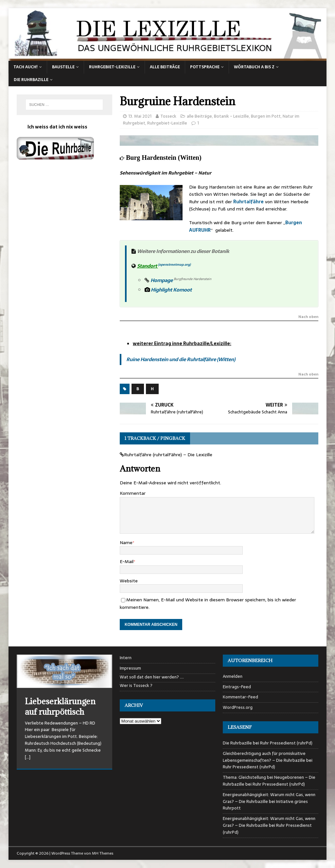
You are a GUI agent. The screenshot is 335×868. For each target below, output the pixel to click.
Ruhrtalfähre (248, 202)
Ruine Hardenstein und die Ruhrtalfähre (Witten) (181, 359)
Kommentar (133, 493)
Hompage (162, 280)
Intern (126, 658)
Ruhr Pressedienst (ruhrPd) (286, 743)
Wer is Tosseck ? (136, 686)
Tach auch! (26, 67)
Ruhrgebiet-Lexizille (112, 67)
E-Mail (127, 561)
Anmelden (233, 676)
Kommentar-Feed (240, 697)
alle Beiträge (165, 67)
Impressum (130, 668)
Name (126, 542)
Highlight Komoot (169, 290)
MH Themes (103, 853)
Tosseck (168, 116)
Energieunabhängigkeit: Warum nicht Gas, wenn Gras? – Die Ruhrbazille (269, 798)
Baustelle (63, 67)
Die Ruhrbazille (31, 80)
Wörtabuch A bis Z (254, 67)
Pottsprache (205, 67)
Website (129, 581)
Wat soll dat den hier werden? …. (152, 677)
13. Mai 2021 (140, 116)
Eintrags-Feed (237, 687)
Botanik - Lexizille (231, 116)
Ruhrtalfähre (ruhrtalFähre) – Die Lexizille (168, 455)
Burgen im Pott (266, 116)
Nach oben (308, 317)
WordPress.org (238, 707)
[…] (28, 757)
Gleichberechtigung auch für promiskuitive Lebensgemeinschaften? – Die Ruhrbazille (264, 757)
